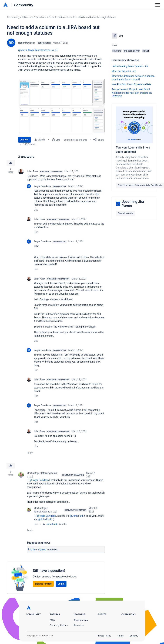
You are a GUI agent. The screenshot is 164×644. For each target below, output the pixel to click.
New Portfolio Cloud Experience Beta (132, 84)
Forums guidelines (59, 625)
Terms (121, 636)
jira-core (117, 51)
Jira (31, 17)
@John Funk (77, 516)
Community (24, 5)
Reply (30, 453)
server (146, 51)
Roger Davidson (27, 43)
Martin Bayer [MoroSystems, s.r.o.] (42, 475)
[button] (61, 92)
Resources (79, 625)
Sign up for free (43, 584)
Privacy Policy (104, 636)
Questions (41, 17)
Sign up (42, 549)
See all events (125, 213)
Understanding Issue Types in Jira (130, 66)
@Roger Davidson (39, 480)
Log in (32, 549)
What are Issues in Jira (124, 71)
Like (36, 210)
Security (134, 636)
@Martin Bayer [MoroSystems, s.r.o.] (38, 50)
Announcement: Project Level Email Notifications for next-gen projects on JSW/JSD (132, 93)
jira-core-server (132, 51)
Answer (24, 140)
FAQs (52, 620)
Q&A (24, 17)
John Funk (32, 171)
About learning (81, 620)
